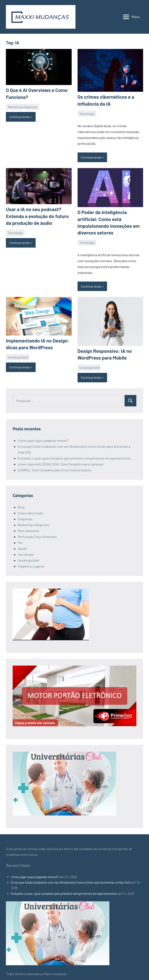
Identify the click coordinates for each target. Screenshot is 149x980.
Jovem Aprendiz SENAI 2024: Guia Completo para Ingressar (61, 461)
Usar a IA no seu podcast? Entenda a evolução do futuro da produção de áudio (36, 215)
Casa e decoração (31, 510)
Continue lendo (20, 116)
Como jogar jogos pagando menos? (43, 438)
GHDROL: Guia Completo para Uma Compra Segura (54, 467)
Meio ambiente (28, 528)
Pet (20, 540)
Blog (21, 504)
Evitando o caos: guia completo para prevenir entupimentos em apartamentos (74, 455)
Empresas (25, 516)
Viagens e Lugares (31, 563)
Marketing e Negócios (23, 106)
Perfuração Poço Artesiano (37, 534)
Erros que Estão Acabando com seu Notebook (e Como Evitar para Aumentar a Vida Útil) (70, 880)
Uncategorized (18, 355)
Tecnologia (87, 113)
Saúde (22, 546)
